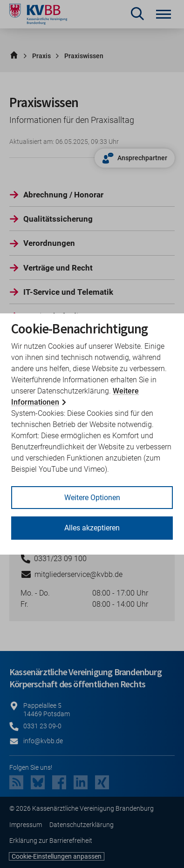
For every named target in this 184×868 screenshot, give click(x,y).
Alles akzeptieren (92, 528)
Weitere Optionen (92, 498)
